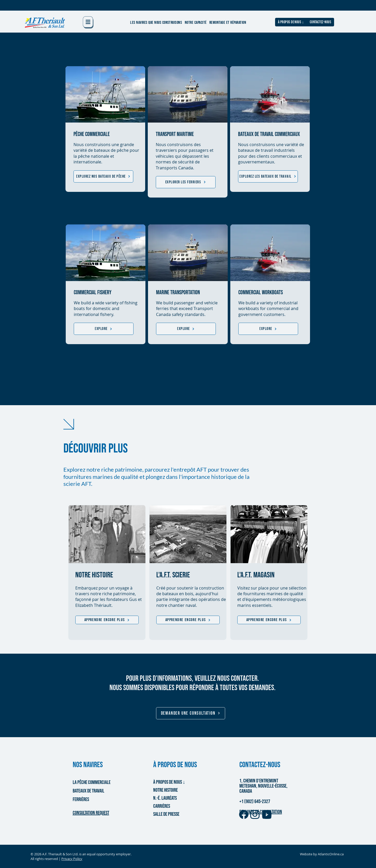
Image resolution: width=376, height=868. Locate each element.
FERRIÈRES (81, 799)
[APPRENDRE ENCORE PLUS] (107, 620)
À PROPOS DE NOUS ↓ (169, 782)
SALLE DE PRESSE (166, 814)
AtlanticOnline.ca (331, 854)
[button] (88, 22)
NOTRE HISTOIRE (165, 790)
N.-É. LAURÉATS (165, 798)
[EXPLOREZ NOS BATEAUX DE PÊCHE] (103, 176)
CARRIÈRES (162, 806)
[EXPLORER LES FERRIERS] (186, 182)
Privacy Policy (72, 859)
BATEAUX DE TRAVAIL (89, 791)
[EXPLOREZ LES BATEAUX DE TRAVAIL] (268, 176)
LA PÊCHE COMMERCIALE (91, 782)
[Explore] (104, 329)
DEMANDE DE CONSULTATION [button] (261, 812)
